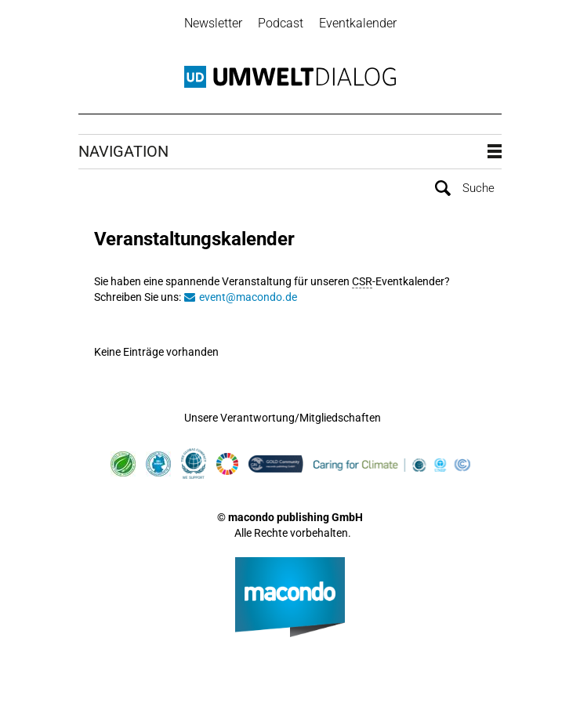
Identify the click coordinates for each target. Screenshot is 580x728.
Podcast (281, 23)
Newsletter (213, 23)
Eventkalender (358, 23)
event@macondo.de (248, 297)
